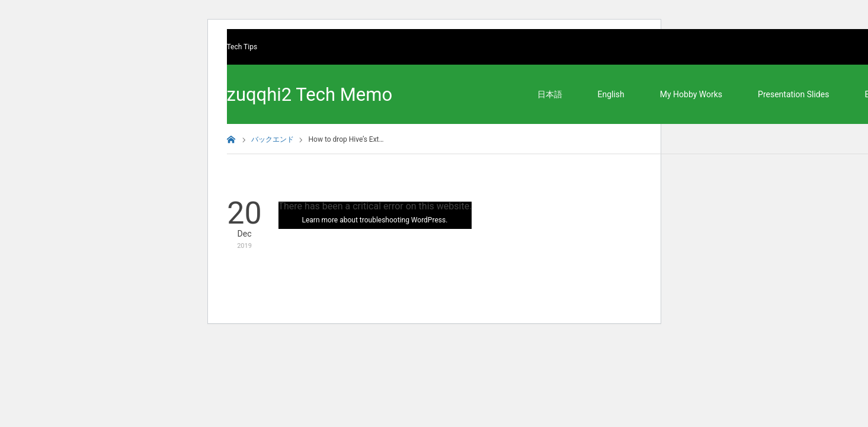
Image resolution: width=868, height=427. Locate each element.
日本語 (550, 94)
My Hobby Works (691, 94)
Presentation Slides (793, 94)
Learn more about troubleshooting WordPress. (375, 220)
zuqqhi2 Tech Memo (310, 95)
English (611, 94)
